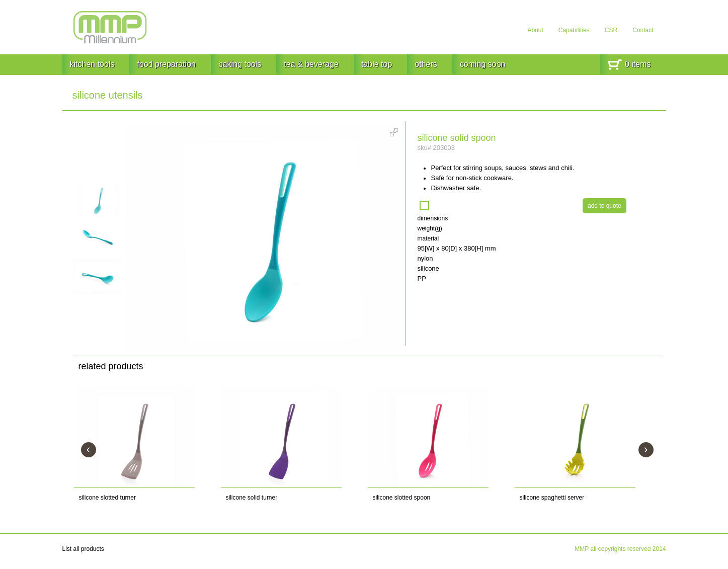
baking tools (240, 64)
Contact (643, 30)
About (535, 30)
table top (377, 64)
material (428, 238)
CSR (611, 30)
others (426, 64)
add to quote (604, 206)
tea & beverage (311, 64)
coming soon (483, 64)
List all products (83, 549)
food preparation (166, 64)
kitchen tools (92, 64)
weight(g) (429, 228)
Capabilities (574, 30)
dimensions (432, 218)
